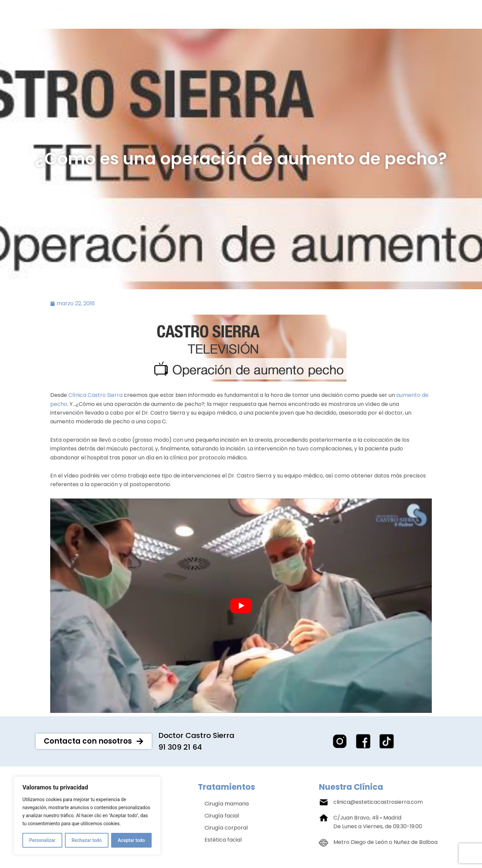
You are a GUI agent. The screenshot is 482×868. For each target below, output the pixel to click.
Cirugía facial (222, 817)
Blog (296, 15)
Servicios (257, 15)
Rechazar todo (87, 840)
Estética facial (223, 841)
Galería (211, 15)
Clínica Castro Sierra (95, 396)
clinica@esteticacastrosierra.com (378, 803)
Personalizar (42, 840)
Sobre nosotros (153, 15)
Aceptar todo (131, 840)
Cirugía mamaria (227, 805)
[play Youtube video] (241, 607)
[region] (87, 816)
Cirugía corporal (226, 829)
